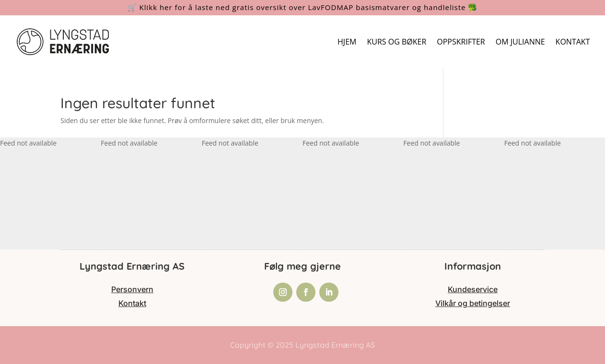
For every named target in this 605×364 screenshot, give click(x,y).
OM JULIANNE (520, 42)
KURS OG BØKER (396, 42)
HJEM (347, 42)
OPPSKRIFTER (461, 42)
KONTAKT (573, 42)
